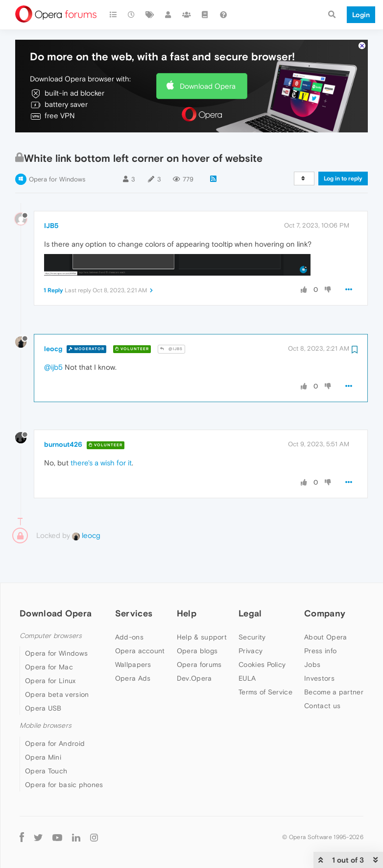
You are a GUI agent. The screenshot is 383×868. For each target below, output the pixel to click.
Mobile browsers (46, 697)
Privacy (251, 622)
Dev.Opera (194, 650)
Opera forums (199, 636)
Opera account (140, 622)
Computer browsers (51, 607)
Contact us (322, 677)
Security (252, 609)
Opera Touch (46, 742)
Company (325, 585)
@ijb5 (53, 338)
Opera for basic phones (64, 756)
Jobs (312, 636)
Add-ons (129, 609)
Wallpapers (133, 636)
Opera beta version (57, 666)
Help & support (202, 609)
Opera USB (43, 680)
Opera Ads (133, 650)
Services (134, 585)
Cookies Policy (262, 636)
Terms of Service (265, 664)
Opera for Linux (50, 652)
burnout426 (63, 416)
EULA (247, 650)
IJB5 (51, 197)
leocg (53, 320)
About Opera (325, 609)
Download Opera (208, 57)
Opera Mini (43, 728)
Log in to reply (343, 150)
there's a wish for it (101, 434)
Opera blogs (197, 622)
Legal (250, 585)
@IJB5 (171, 320)
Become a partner (334, 664)
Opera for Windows (57, 151)
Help (187, 585)
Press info (320, 622)
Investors (319, 650)
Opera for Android (55, 715)
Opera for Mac (49, 638)
